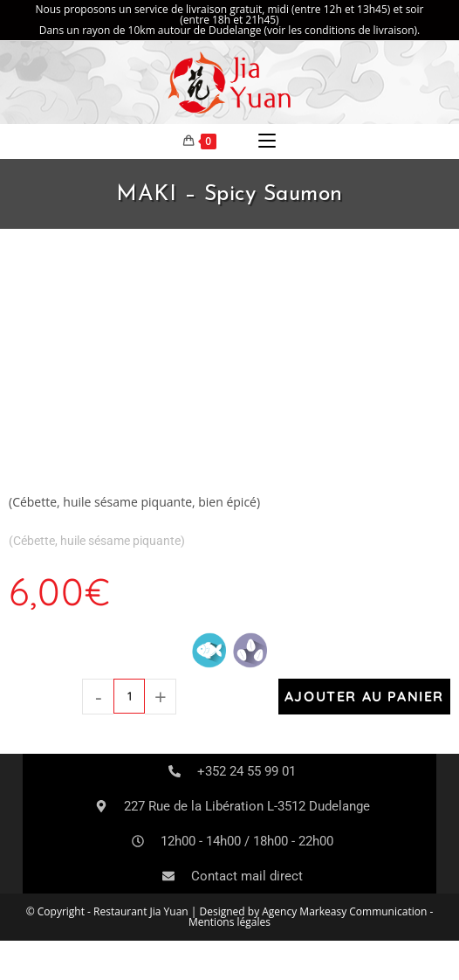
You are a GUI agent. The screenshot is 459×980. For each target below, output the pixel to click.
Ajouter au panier (364, 696)
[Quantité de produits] (129, 696)
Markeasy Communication (364, 911)
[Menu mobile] (267, 141)
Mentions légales (229, 922)
